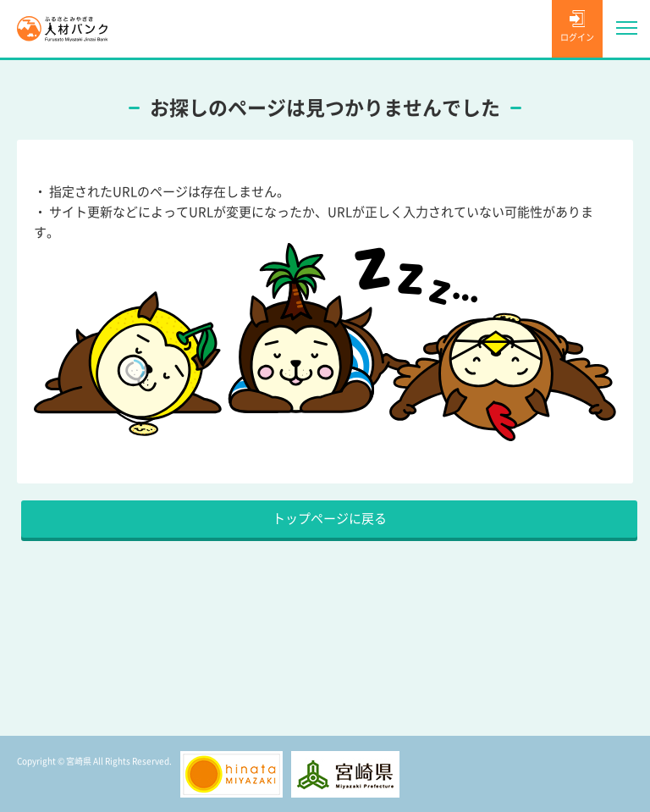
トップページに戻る (330, 519)
